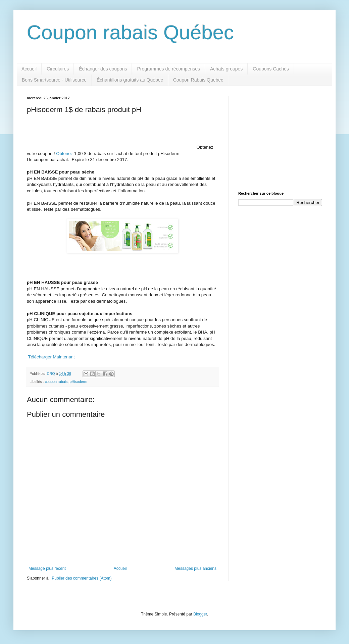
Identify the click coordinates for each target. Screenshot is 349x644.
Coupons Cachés (271, 69)
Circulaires (58, 69)
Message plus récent (47, 568)
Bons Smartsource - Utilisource (54, 80)
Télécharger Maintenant (51, 357)
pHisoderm (78, 382)
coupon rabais (56, 382)
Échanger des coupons (103, 69)
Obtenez (64, 154)
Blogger (200, 614)
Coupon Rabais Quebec (198, 80)
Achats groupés (226, 69)
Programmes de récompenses (168, 69)
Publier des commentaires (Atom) (82, 578)
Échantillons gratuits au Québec (130, 80)
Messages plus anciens (195, 568)
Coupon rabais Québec (130, 32)
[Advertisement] (280, 138)
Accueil (29, 69)
